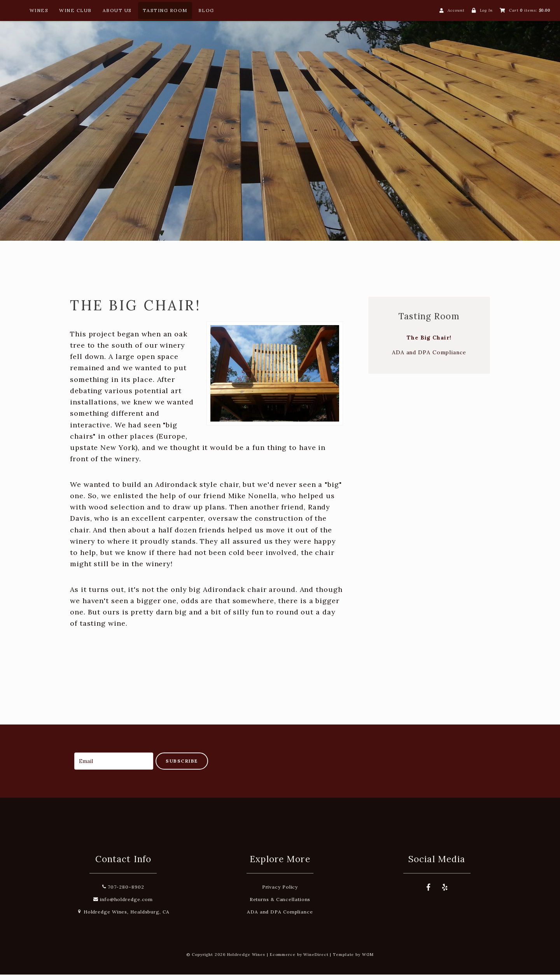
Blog (206, 10)
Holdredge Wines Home (280, 123)
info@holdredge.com (123, 905)
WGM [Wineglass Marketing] (368, 960)
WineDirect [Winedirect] (316, 960)
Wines (39, 10)
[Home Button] (15, 12)
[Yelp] (445, 893)
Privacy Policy (280, 892)
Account (456, 10)
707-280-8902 (123, 892)
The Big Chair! (429, 343)
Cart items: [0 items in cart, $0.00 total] (530, 10)
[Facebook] (429, 893)
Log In (486, 10)
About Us (117, 10)
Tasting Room (165, 10)
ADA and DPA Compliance (429, 358)
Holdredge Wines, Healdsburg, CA (123, 917)
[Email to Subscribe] (114, 766)
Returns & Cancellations (280, 905)
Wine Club (75, 10)
